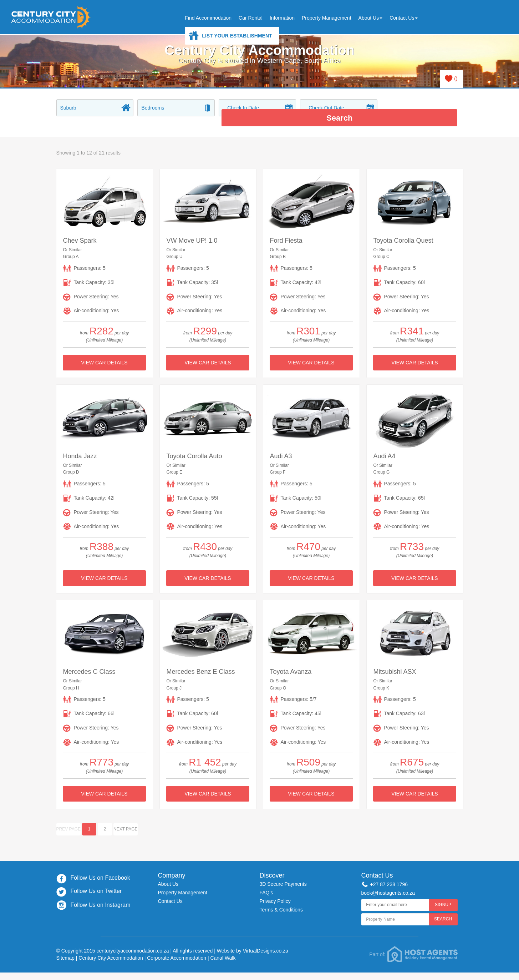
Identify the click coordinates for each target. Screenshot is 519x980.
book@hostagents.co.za (388, 883)
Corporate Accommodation (177, 948)
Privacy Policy (275, 891)
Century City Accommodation (111, 948)
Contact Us (404, 18)
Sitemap (65, 948)
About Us (371, 18)
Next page (126, 819)
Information (282, 18)
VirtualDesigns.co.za (266, 941)
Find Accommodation (208, 18)
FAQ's (266, 883)
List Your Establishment (237, 36)
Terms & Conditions (281, 899)
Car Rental (251, 18)
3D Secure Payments (283, 874)
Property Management (327, 18)
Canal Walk (223, 948)
